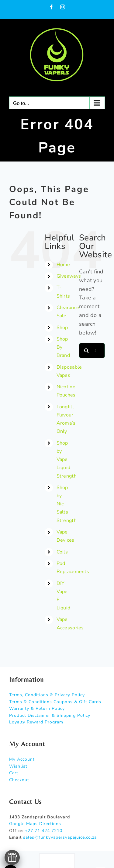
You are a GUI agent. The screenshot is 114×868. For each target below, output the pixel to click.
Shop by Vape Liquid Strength (67, 460)
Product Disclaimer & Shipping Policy (50, 715)
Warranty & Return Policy (37, 708)
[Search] (87, 351)
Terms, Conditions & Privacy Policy (47, 695)
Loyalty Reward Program (36, 722)
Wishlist (18, 766)
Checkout (19, 780)
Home (63, 265)
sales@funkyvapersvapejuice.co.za (60, 837)
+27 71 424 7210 (44, 831)
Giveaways (69, 276)
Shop (62, 328)
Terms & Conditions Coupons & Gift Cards (55, 702)
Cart (14, 773)
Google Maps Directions (35, 824)
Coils (62, 552)
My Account (22, 759)
